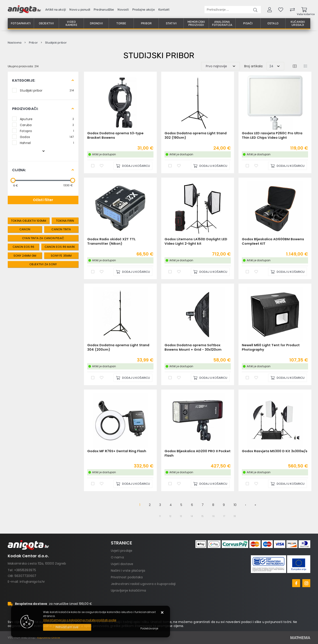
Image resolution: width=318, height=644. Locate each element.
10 (235, 505)
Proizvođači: (25, 109)
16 (213, 516)
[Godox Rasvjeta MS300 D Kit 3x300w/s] (288, 484)
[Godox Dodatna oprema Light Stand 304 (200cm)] (133, 378)
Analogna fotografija (222, 23)
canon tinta (61, 229)
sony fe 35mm (61, 256)
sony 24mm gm (25, 256)
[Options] (149, 629)
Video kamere (71, 23)
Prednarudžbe (104, 10)
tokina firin (65, 221)
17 (224, 516)
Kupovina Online (49, 637)
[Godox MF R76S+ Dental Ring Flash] (133, 484)
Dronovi (96, 23)
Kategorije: (24, 80)
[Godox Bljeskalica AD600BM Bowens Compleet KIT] (288, 272)
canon (25, 229)
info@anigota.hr (32, 582)
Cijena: (19, 170)
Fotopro (47, 131)
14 (192, 516)
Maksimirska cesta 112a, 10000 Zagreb (37, 563)
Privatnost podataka (127, 577)
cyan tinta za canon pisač (43, 238)
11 (160, 516)
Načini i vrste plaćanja (128, 571)
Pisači (248, 23)
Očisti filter (43, 200)
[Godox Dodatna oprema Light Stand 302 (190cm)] (210, 166)
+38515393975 (25, 570)
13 (181, 516)
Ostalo (273, 23)
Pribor (146, 23)
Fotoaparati (21, 23)
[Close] (67, 627)
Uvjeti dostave (122, 564)
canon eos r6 (23, 247)
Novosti (123, 10)
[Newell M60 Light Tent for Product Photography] (288, 378)
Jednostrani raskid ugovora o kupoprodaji (143, 584)
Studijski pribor (47, 90)
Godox (47, 137)
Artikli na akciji (56, 10)
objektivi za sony (43, 264)
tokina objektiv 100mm (29, 221)
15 (203, 516)
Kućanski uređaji (298, 23)
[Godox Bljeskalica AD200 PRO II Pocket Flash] (210, 484)
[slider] (13, 180)
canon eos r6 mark (60, 247)
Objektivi (46, 23)
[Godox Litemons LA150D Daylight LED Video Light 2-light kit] (210, 272)
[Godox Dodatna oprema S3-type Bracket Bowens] (133, 166)
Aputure (47, 119)
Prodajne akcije (144, 10)
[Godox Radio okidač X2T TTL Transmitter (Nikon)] (133, 272)
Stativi (171, 23)
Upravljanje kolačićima (128, 590)
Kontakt (164, 10)
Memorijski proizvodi (196, 23)
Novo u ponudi (80, 10)
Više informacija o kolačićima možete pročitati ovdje (80, 620)
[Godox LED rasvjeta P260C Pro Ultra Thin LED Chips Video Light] (288, 166)
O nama (117, 557)
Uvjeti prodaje (122, 551)
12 (170, 516)
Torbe (121, 23)
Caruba (47, 125)
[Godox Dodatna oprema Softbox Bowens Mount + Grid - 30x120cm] (210, 378)
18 (235, 516)
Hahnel (47, 143)
